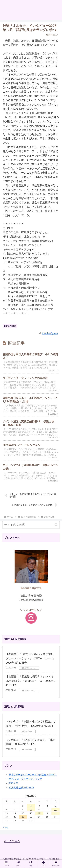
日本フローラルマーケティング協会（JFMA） (33, 775)
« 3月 (5, 828)
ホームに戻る (12, 841)
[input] (31, 525)
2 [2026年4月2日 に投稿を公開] (31, 806)
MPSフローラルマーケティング (25, 779)
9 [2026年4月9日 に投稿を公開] (31, 810)
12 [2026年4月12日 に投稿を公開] (55, 810)
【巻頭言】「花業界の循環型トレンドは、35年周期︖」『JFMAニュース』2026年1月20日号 (31, 681)
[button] (56, 525)
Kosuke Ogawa (31, 588)
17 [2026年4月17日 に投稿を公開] (39, 813)
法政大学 (14, 783)
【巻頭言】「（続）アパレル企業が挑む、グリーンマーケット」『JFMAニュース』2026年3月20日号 (31, 658)
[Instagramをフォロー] (31, 618)
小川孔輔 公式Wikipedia (21, 788)
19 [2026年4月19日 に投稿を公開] (55, 813)
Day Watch (10, 326)
